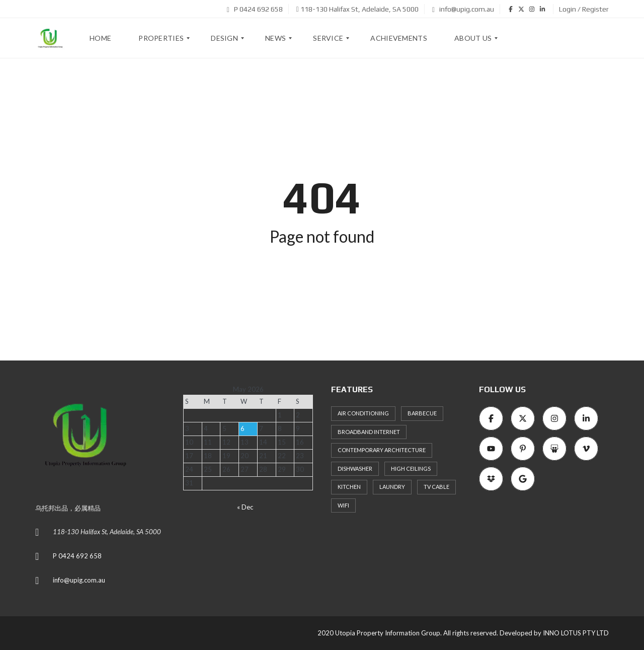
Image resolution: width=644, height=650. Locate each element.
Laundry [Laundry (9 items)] (392, 487)
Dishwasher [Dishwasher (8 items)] (355, 468)
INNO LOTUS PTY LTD (576, 633)
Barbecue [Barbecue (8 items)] (422, 413)
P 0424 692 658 (255, 9)
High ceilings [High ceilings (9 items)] (411, 468)
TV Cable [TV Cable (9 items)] (436, 487)
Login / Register (584, 9)
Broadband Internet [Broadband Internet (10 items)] (369, 432)
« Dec (245, 507)
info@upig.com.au (463, 9)
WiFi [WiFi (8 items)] (343, 505)
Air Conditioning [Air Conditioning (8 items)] (363, 413)
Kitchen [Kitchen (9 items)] (349, 487)
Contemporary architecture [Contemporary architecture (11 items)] (382, 450)
